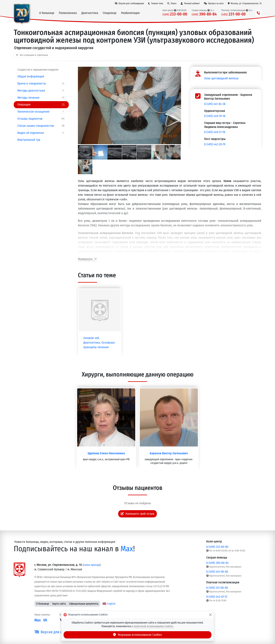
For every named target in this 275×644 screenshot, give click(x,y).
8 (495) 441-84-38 (215, 104)
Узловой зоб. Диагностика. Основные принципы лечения (99, 343)
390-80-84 (204, 14)
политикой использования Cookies (153, 626)
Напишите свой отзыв (137, 514)
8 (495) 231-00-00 (217, 588)
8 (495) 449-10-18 (215, 116)
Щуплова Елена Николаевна (106, 453)
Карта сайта (59, 604)
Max (127, 549)
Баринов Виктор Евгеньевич (169, 453)
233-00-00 (175, 14)
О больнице (43, 604)
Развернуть (87, 259)
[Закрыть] (210, 615)
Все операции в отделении (32, 55)
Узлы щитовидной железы (221, 78)
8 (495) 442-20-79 (215, 144)
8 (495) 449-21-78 (215, 132)
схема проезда (92, 565)
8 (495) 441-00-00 (217, 572)
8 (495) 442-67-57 (217, 597)
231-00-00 (233, 14)
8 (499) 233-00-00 (217, 547)
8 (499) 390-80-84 (217, 563)
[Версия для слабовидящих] (129, 3)
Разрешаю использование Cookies (137, 635)
